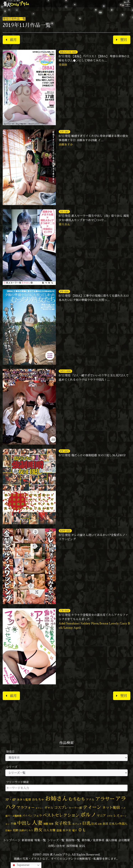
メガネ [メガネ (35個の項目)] (110, 816)
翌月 (122, 40)
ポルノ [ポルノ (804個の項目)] (88, 815)
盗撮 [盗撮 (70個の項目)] (59, 830)
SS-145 (64, 212)
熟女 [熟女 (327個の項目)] (38, 830)
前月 (11, 40)
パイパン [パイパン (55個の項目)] (27, 816)
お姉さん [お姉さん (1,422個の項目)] (56, 798)
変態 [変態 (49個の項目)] (51, 824)
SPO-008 (65, 371)
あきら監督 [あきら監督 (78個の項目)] (24, 800)
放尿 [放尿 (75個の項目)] (105, 824)
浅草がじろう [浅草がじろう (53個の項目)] (26, 830)
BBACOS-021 (68, 52)
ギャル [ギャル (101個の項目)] (49, 808)
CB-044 (65, 611)
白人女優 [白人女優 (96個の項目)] (49, 830)
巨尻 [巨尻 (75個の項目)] (94, 824)
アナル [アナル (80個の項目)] (90, 800)
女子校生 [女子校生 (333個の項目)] (63, 823)
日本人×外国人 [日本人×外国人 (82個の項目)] (118, 824)
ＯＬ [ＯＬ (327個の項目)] (82, 830)
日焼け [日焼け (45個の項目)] (9, 830)
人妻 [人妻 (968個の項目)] (37, 823)
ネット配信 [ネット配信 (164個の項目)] (111, 807)
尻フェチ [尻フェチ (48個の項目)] (77, 824)
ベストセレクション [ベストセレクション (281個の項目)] (61, 815)
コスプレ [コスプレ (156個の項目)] (61, 807)
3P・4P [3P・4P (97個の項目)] (11, 799)
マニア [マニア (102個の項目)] (101, 815)
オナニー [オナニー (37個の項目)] (39, 808)
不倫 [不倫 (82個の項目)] (13, 824)
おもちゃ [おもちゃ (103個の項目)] (38, 799)
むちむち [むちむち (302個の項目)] (77, 799)
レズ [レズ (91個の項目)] (116, 816)
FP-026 (64, 291)
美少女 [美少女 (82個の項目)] (67, 830)
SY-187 (64, 132)
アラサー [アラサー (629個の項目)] (105, 799)
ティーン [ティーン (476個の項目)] (92, 807)
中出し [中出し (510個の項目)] (24, 823)
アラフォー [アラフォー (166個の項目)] (26, 807)
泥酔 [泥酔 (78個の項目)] (15, 830)
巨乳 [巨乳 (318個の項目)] (87, 823)
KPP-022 (65, 531)
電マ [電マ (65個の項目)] (75, 830)
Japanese (21, 865)
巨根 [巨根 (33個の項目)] (100, 824)
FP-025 (64, 451)
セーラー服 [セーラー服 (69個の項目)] (75, 808)
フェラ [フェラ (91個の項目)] (38, 816)
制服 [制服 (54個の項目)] (46, 824)
